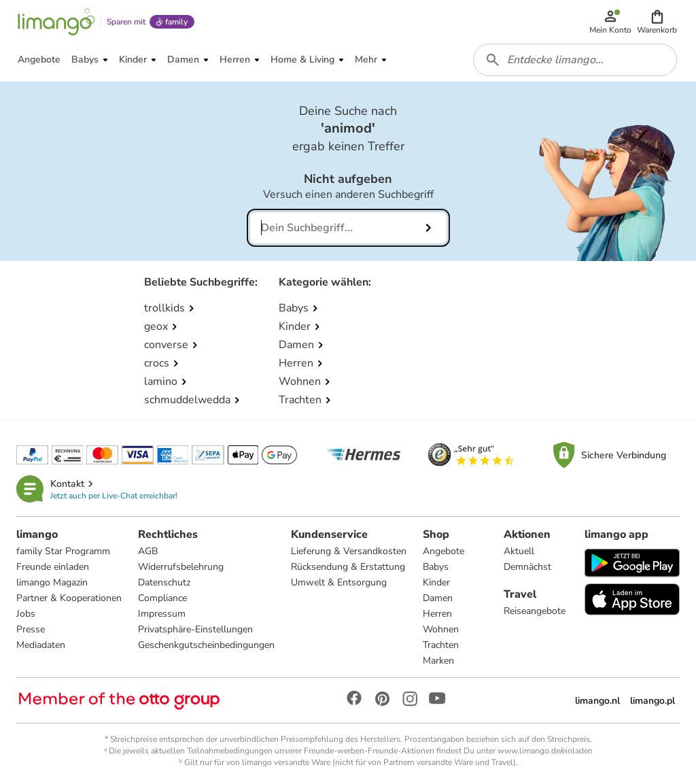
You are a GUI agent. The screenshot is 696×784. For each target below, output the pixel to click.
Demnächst (527, 567)
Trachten (441, 645)
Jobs (26, 614)
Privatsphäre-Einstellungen (195, 629)
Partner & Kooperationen (69, 598)
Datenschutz (164, 582)
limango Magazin (52, 582)
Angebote (443, 551)
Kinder (436, 582)
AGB (148, 551)
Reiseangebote (535, 611)
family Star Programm (63, 551)
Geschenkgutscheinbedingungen (206, 645)
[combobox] (575, 60)
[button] (657, 22)
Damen (438, 598)
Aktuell (519, 551)
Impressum (162, 614)
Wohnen (441, 629)
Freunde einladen (53, 567)
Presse (31, 629)
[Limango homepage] (56, 22)
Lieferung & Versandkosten (349, 551)
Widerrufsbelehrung (181, 567)
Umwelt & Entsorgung (339, 582)
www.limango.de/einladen (545, 751)
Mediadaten (41, 645)
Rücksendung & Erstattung (348, 567)
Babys (436, 567)
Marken (438, 661)
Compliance (162, 598)
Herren (437, 614)
